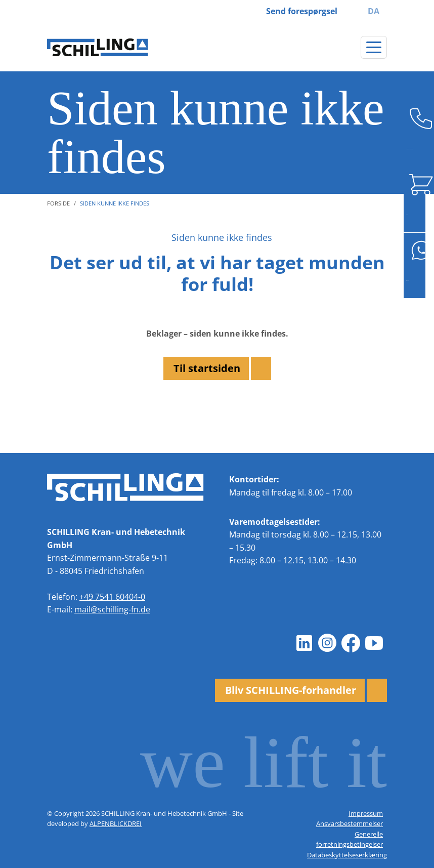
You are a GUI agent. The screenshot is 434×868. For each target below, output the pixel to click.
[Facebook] (351, 643)
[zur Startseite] (98, 48)
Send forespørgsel (302, 11)
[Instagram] (327, 643)
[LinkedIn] (304, 643)
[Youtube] (374, 643)
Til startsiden (207, 368)
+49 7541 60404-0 (112, 597)
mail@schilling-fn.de (112, 609)
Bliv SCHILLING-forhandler (291, 690)
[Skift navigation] (374, 47)
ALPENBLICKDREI (116, 823)
